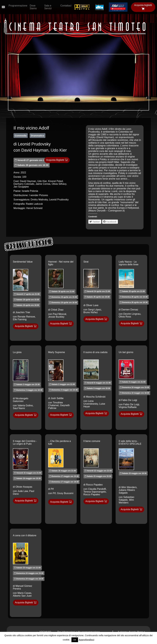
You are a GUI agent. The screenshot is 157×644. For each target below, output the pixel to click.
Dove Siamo (33, 7)
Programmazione (18, 6)
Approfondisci (86, 640)
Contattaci (66, 6)
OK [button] (75, 640)
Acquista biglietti (143, 7)
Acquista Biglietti (57, 160)
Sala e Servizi (48, 7)
